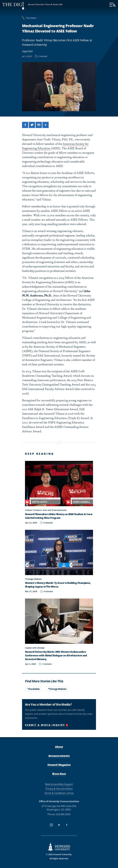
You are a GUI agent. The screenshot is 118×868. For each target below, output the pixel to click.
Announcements (59, 756)
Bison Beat (59, 774)
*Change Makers (57, 689)
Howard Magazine (59, 765)
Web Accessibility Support (59, 784)
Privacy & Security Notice (59, 789)
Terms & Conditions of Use (59, 793)
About (59, 747)
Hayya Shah (27, 51)
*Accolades (31, 18)
